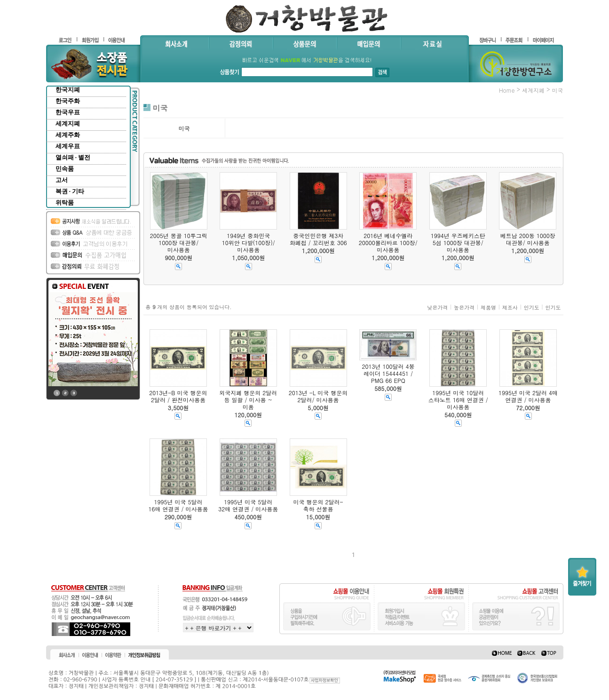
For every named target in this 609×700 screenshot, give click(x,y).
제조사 (510, 307)
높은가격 (464, 307)
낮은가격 (437, 307)
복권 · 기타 (70, 191)
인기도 (532, 307)
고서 (62, 180)
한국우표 (68, 112)
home (507, 90)
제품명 (488, 307)
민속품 (65, 169)
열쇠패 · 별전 (73, 157)
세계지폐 (68, 123)
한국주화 (68, 101)
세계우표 (68, 146)
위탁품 (65, 203)
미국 (558, 90)
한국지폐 (68, 90)
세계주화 (68, 135)
